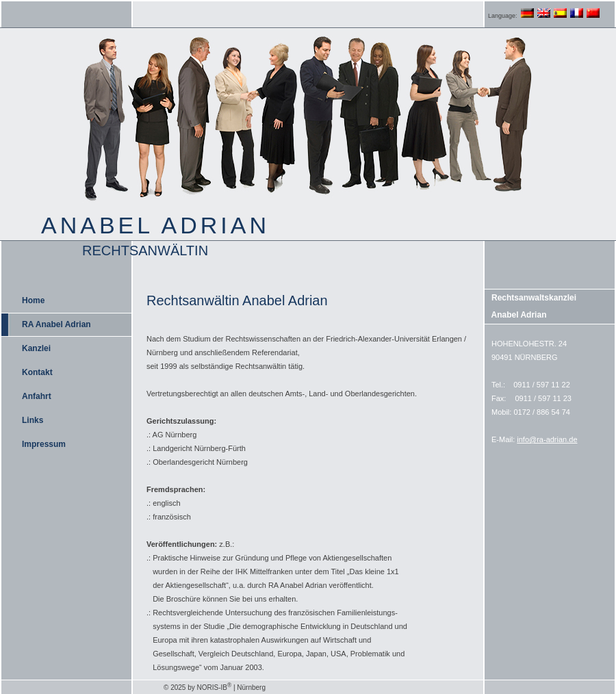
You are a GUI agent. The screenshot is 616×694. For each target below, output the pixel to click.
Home (33, 300)
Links (33, 420)
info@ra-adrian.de (547, 439)
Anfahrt (37, 396)
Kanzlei (36, 348)
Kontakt (37, 372)
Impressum (44, 444)
